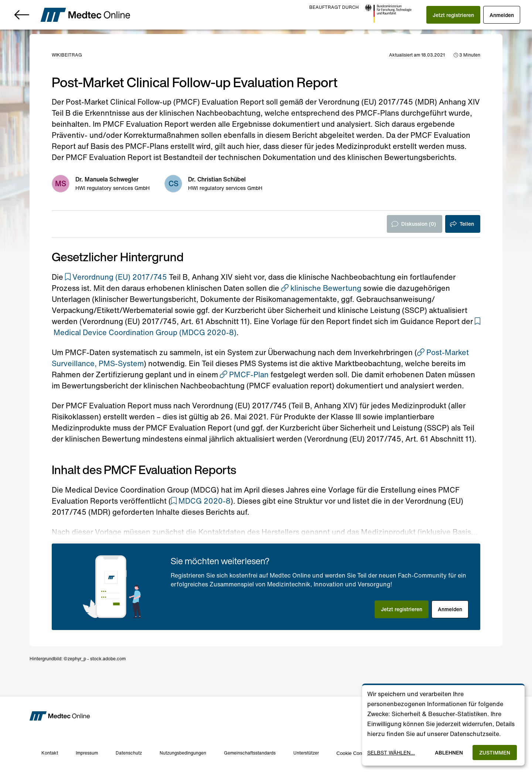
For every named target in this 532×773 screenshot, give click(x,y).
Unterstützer (306, 753)
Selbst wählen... (391, 752)
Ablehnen (449, 752)
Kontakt (50, 753)
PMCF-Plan (244, 374)
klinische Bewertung (321, 288)
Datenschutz (129, 753)
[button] (453, 15)
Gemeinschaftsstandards (250, 753)
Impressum (87, 753)
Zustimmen (495, 752)
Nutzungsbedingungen (183, 753)
